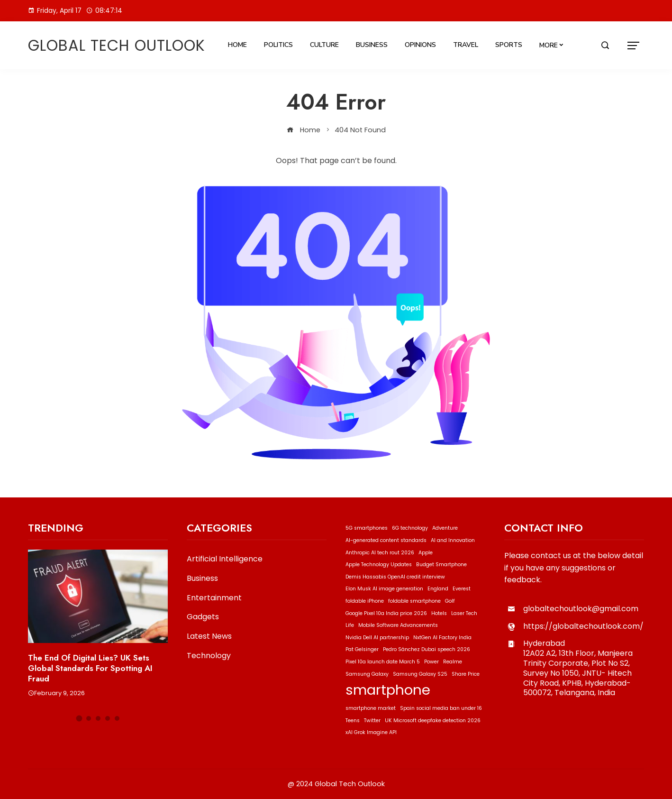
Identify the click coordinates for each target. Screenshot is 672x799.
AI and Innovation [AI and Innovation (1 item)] (453, 540)
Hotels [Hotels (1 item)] (439, 613)
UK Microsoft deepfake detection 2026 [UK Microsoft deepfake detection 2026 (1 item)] (433, 721)
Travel (466, 45)
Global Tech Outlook (117, 45)
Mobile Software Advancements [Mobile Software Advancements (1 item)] (398, 625)
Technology (209, 656)
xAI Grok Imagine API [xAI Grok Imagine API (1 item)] (371, 732)
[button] (79, 719)
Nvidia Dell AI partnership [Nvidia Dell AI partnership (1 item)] (377, 638)
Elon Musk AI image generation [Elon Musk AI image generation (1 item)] (384, 589)
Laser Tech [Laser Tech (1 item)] (464, 613)
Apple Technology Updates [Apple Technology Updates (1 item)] (379, 565)
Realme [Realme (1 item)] (453, 662)
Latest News (209, 637)
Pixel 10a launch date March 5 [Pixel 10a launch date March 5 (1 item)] (383, 662)
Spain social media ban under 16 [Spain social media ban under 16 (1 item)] (441, 708)
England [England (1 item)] (438, 589)
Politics (278, 45)
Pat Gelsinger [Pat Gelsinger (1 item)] (362, 649)
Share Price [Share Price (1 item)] (466, 674)
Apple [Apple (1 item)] (426, 553)
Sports (509, 45)
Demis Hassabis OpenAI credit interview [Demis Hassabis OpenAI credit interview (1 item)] (395, 577)
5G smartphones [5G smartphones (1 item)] (367, 528)
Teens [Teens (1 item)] (353, 721)
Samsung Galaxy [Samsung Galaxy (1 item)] (367, 674)
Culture (324, 45)
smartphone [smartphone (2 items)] (388, 690)
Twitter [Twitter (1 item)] (372, 721)
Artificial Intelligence (225, 559)
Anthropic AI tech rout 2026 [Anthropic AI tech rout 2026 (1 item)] (380, 553)
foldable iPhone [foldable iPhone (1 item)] (365, 601)
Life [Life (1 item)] (350, 625)
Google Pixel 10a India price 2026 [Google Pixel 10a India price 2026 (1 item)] (386, 613)
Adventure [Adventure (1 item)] (445, 528)
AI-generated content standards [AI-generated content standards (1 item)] (386, 540)
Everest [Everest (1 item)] (462, 589)
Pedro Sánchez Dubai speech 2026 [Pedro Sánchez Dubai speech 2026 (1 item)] (427, 649)
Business (372, 45)
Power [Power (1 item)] (431, 662)
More (549, 45)
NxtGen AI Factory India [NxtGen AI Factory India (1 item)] (442, 638)
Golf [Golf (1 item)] (450, 601)
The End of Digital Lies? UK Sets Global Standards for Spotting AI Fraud (90, 668)
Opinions (420, 45)
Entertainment (214, 598)
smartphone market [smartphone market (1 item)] (371, 708)
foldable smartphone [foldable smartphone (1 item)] (414, 601)
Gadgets (203, 617)
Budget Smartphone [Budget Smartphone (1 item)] (441, 565)
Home (237, 45)
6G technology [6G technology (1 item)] (410, 528)
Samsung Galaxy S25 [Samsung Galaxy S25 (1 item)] (420, 674)
